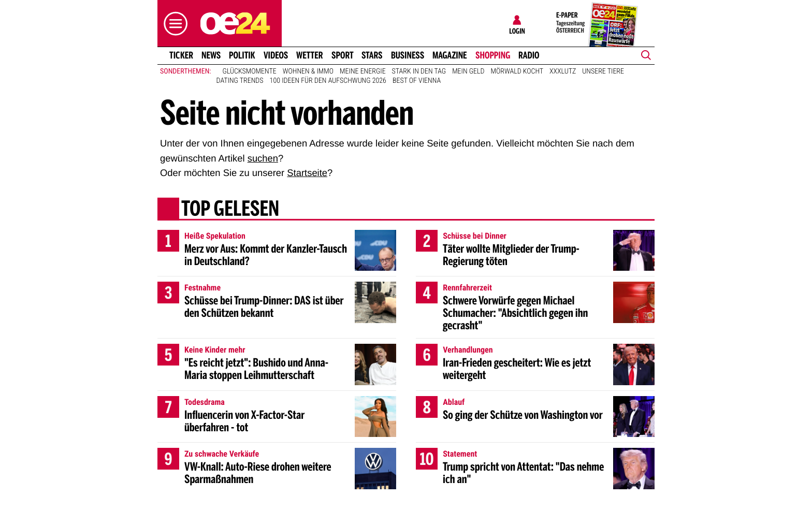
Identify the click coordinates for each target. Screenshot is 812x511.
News (211, 55)
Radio (529, 55)
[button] (173, 24)
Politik (242, 55)
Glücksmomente (250, 71)
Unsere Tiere (603, 71)
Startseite (307, 173)
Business (408, 55)
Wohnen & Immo (308, 71)
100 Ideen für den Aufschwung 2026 (328, 81)
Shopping (493, 55)
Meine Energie (363, 71)
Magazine (450, 55)
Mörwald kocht (517, 71)
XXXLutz (563, 71)
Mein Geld (468, 71)
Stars (372, 55)
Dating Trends (240, 81)
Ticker (181, 55)
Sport (343, 55)
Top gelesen (230, 210)
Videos (276, 55)
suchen (263, 158)
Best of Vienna (417, 81)
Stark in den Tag (419, 71)
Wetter (310, 55)
